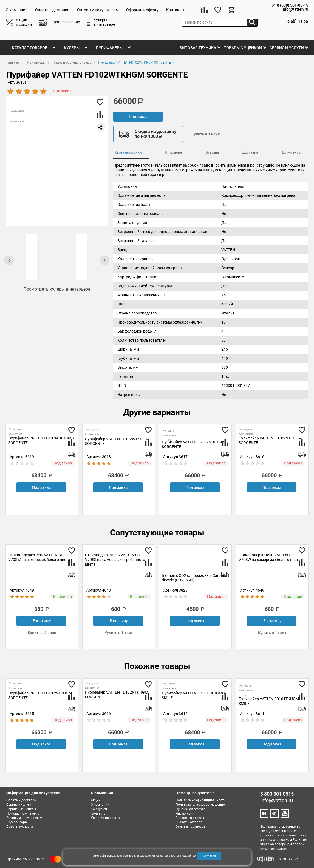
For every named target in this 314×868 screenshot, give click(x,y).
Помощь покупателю (23, 813)
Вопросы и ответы (190, 818)
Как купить (99, 809)
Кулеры (72, 48)
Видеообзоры (17, 822)
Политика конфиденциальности (201, 800)
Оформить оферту (142, 10)
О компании (17, 10)
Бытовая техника (198, 48)
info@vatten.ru (295, 9)
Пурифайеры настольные (72, 63)
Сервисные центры (21, 809)
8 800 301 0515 (277, 794)
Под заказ (138, 117)
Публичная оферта (190, 809)
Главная (13, 63)
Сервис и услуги (287, 48)
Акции (96, 800)
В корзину (42, 621)
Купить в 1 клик (206, 134)
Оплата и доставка (52, 10)
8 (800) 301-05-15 (293, 5)
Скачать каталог (189, 822)
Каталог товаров (30, 48)
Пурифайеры (109, 48)
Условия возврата (105, 818)
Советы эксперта (20, 827)
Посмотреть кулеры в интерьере (57, 289)
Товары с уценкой (243, 48)
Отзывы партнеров (190, 827)
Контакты (175, 10)
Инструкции (185, 813)
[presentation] (9, 260)
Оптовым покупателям (98, 10)
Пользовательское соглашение (200, 805)
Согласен (209, 856)
